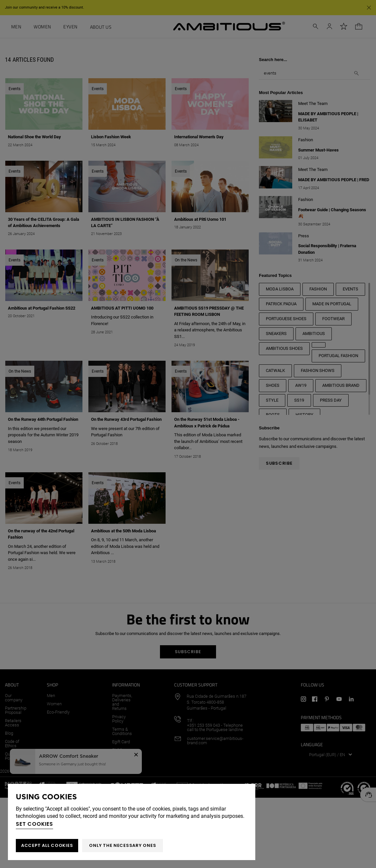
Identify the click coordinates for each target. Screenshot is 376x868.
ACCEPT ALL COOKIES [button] (47, 845)
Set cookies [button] (34, 824)
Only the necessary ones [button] (123, 845)
